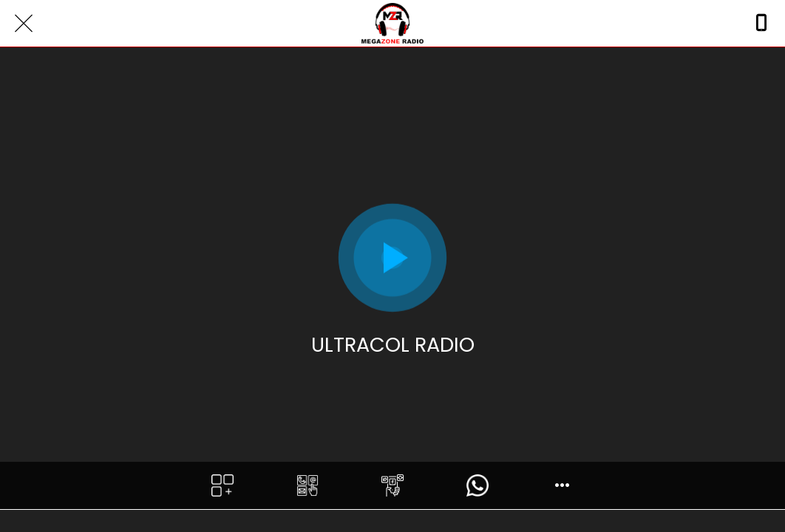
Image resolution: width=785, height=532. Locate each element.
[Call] (761, 24)
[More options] (563, 485)
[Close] (24, 24)
